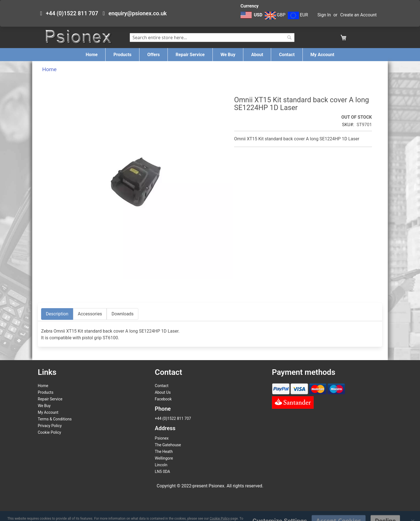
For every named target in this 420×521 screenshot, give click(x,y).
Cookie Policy (49, 432)
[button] (252, 18)
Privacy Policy (50, 426)
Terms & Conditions (55, 419)
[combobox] (212, 38)
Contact (162, 386)
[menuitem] (92, 55)
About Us (163, 392)
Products (46, 392)
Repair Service (50, 399)
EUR (298, 15)
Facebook (163, 399)
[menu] (210, 55)
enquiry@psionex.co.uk (137, 13)
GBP (275, 15)
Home (49, 69)
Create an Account (358, 15)
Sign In (324, 15)
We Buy (44, 406)
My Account (48, 412)
